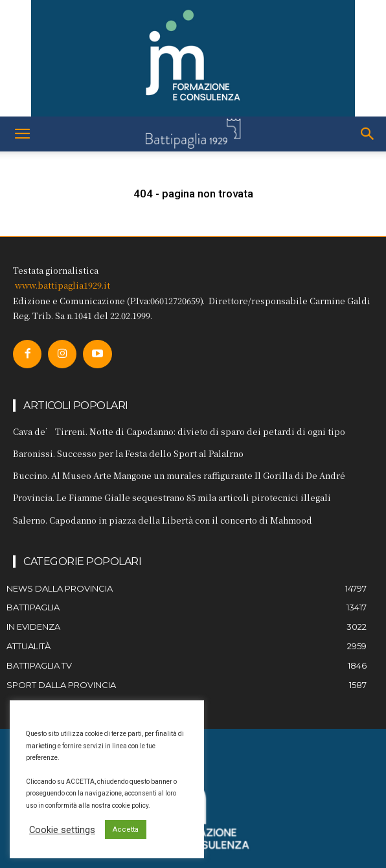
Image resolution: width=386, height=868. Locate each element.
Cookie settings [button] (62, 830)
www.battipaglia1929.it (62, 285)
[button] (22, 134)
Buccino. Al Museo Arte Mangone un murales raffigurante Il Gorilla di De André (179, 475)
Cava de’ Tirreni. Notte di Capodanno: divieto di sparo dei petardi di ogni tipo (179, 431)
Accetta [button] (126, 829)
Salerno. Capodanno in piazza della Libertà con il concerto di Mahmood (163, 520)
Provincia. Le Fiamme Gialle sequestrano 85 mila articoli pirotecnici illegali (172, 497)
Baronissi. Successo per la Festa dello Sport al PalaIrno (128, 453)
